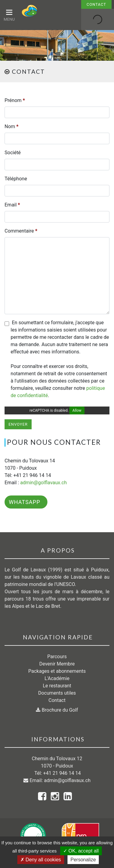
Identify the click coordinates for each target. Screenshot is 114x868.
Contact (96, 4)
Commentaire (21, 231)
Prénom (15, 100)
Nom (12, 126)
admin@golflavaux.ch (43, 483)
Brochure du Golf (57, 710)
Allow (77, 410)
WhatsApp (24, 502)
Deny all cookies (41, 860)
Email (12, 205)
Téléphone (16, 179)
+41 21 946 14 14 (62, 773)
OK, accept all (81, 851)
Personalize (83, 860)
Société (13, 153)
